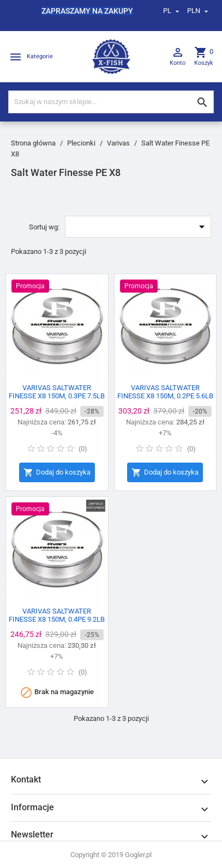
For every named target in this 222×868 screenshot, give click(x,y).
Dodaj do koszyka (57, 473)
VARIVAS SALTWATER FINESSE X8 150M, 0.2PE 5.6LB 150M (165, 396)
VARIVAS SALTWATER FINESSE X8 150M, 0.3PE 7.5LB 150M (57, 396)
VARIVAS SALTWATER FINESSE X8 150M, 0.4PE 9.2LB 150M (57, 619)
